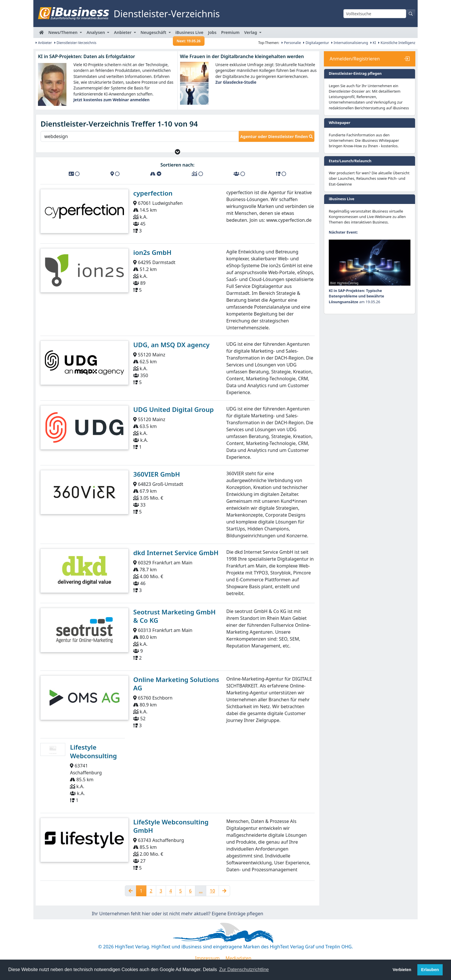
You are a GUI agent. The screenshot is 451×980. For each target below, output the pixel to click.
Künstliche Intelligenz (397, 43)
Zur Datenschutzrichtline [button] (244, 970)
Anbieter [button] (123, 32)
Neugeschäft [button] (154, 32)
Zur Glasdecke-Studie (236, 82)
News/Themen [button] (63, 32)
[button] (178, 152)
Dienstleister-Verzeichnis (76, 43)
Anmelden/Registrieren (355, 59)
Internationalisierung (350, 43)
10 (212, 891)
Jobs (212, 32)
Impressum (207, 958)
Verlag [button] (251, 32)
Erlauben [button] (430, 970)
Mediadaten (238, 958)
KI (373, 43)
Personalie (291, 43)
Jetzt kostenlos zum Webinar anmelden (111, 100)
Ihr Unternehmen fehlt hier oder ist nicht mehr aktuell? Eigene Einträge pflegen (177, 914)
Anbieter (44, 43)
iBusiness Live (189, 34)
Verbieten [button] (402, 970)
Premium (230, 32)
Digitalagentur (316, 43)
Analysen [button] (96, 32)
